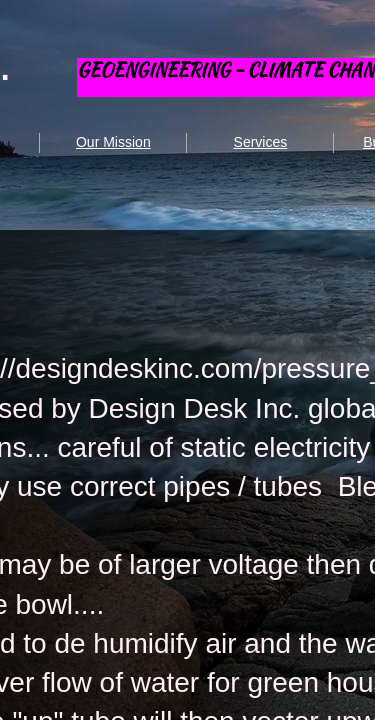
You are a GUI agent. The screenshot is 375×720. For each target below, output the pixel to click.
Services (261, 142)
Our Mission (113, 142)
